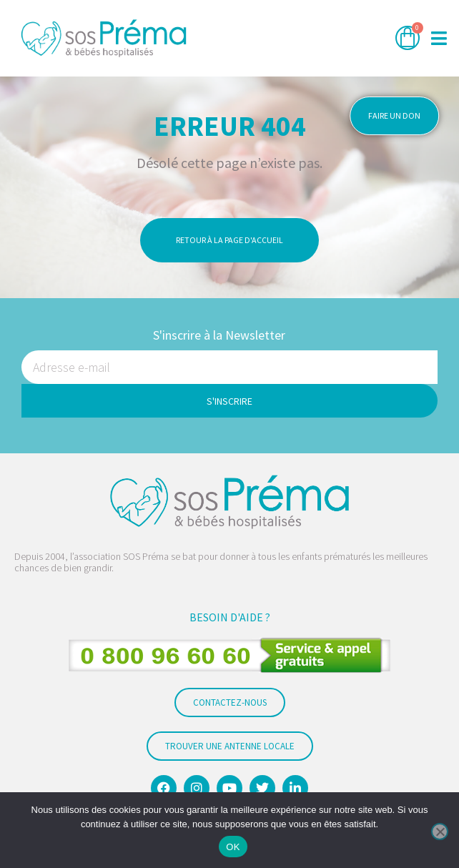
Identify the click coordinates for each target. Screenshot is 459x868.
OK (233, 847)
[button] (439, 38)
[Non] (440, 832)
